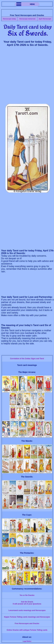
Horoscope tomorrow (27, 19)
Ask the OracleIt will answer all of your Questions (27, 603)
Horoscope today (10, 19)
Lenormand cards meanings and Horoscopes (27, 610)
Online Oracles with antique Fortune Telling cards (27, 630)
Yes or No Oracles (27, 595)
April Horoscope (45, 19)
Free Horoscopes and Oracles (27, 623)
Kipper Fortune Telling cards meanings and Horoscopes (27, 617)
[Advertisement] (27, 76)
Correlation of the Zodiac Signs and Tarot (27, 359)
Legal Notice (27, 641)
